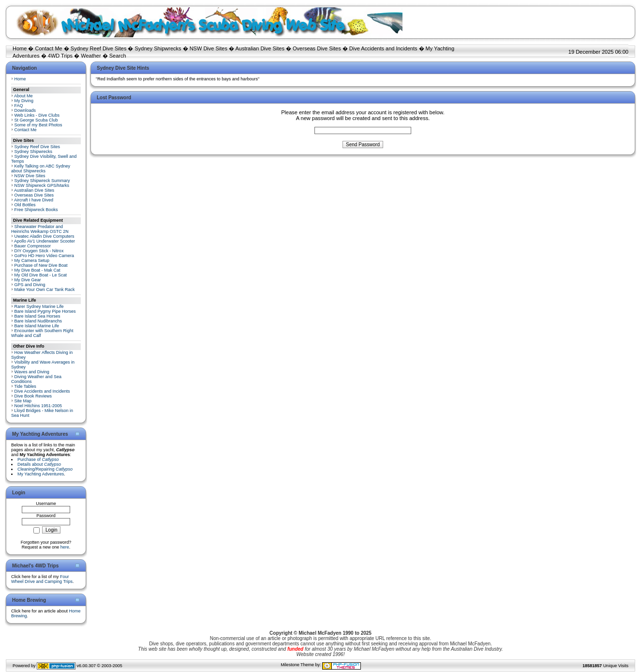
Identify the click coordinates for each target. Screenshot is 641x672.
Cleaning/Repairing (45, 469)
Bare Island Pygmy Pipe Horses (45, 311)
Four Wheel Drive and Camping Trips (42, 579)
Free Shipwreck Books (36, 210)
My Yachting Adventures (41, 474)
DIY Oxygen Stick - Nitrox (39, 251)
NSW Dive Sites (209, 48)
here (65, 547)
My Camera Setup (32, 260)
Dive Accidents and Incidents (383, 48)
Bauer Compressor (33, 246)
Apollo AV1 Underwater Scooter (45, 241)
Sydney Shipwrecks (158, 48)
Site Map (23, 401)
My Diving (24, 101)
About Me (23, 96)
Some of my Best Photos (38, 125)
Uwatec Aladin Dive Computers (45, 236)
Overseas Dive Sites (317, 48)
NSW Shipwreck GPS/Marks (42, 185)
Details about (39, 464)
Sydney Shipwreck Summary (42, 181)
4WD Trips (60, 56)
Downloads (25, 110)
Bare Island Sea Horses (37, 316)
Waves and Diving (32, 372)
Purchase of (38, 459)
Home (20, 48)
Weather (91, 56)
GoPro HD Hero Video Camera (44, 256)
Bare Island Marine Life (37, 326)
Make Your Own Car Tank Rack (45, 290)
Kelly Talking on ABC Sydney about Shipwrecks (41, 168)
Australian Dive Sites (260, 48)
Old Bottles (25, 205)
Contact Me (48, 48)
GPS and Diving (30, 285)
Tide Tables (25, 386)
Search (118, 56)
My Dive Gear (28, 280)
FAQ (19, 106)
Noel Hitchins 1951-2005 (38, 406)
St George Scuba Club (36, 120)
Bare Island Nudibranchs (38, 321)
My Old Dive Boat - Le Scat (41, 275)
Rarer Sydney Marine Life (39, 306)
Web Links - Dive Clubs (37, 115)
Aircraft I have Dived (34, 200)
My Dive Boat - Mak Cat (37, 270)
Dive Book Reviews (33, 396)
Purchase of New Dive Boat (41, 265)
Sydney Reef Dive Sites (99, 48)
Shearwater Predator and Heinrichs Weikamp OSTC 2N (40, 229)
